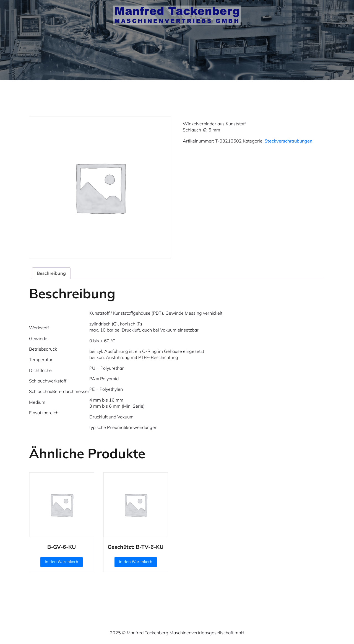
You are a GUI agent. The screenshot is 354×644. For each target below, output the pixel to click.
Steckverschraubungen (288, 141)
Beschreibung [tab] (51, 273)
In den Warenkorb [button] (62, 562)
